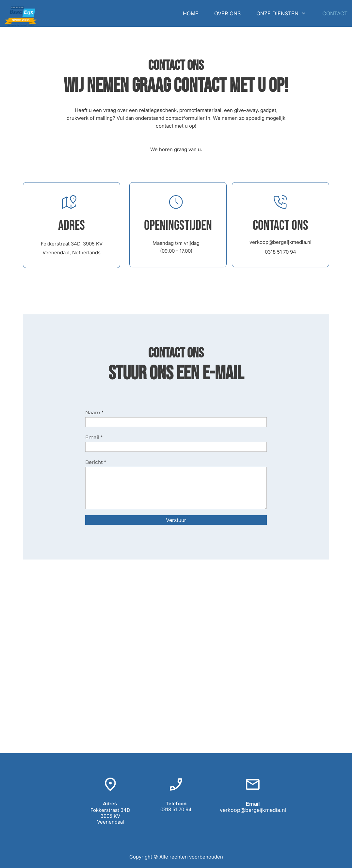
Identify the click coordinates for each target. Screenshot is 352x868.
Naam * (94, 412)
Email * (94, 437)
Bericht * (96, 462)
